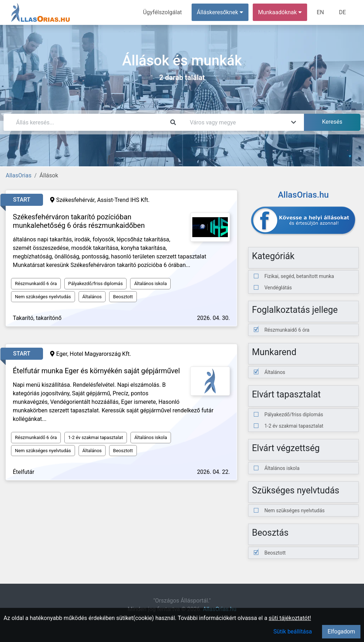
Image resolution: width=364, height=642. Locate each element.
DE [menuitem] (342, 12)
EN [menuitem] (320, 12)
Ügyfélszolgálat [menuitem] (162, 12)
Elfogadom (341, 632)
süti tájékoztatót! (290, 618)
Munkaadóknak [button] (280, 12)
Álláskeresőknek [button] (220, 12)
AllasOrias (18, 175)
